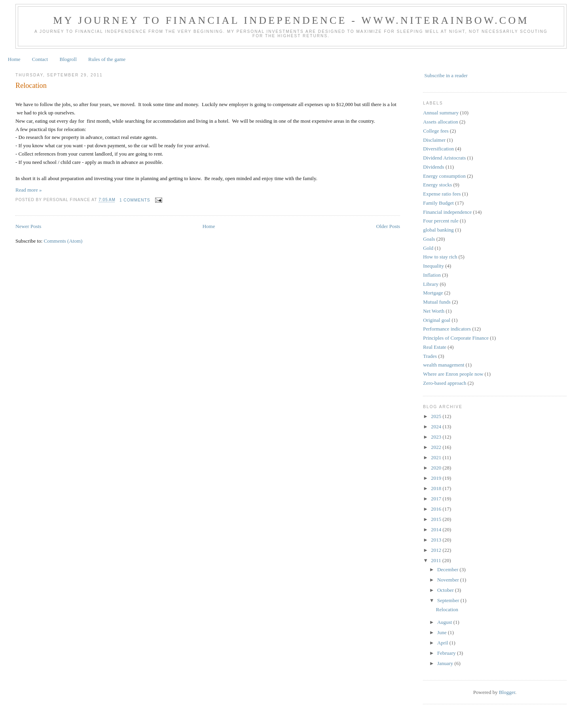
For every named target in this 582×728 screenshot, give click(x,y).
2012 (437, 550)
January (446, 663)
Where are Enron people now (453, 374)
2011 (437, 560)
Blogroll (68, 59)
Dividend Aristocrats (444, 158)
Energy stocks (437, 185)
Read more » (28, 190)
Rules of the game (107, 59)
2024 (437, 427)
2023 (437, 437)
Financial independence (447, 212)
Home (14, 59)
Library (431, 284)
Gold (428, 248)
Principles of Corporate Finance (456, 338)
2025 (437, 416)
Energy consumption (444, 176)
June (443, 632)
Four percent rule (441, 221)
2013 (437, 540)
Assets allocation (440, 122)
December (448, 569)
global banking (438, 230)
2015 (437, 519)
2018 (437, 488)
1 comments (135, 200)
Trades (430, 356)
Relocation (31, 86)
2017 (437, 499)
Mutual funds (437, 302)
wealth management (444, 365)
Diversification (438, 149)
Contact (40, 59)
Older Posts (388, 226)
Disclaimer (434, 140)
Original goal (437, 320)
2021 (437, 457)
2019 (437, 478)
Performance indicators (447, 329)
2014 (437, 529)
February (447, 653)
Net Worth (434, 311)
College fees (436, 131)
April (443, 643)
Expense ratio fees (442, 194)
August (445, 622)
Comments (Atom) (63, 241)
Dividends (433, 167)
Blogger (507, 692)
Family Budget (438, 203)
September (449, 600)
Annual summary (441, 113)
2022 (437, 447)
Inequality (433, 266)
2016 (437, 509)
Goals (429, 239)
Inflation (432, 275)
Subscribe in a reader (446, 75)
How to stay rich (440, 257)
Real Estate (435, 347)
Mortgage (433, 293)
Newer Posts (28, 226)
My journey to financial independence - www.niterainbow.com (291, 20)
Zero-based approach (445, 383)
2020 (437, 468)
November (449, 580)
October (446, 590)
